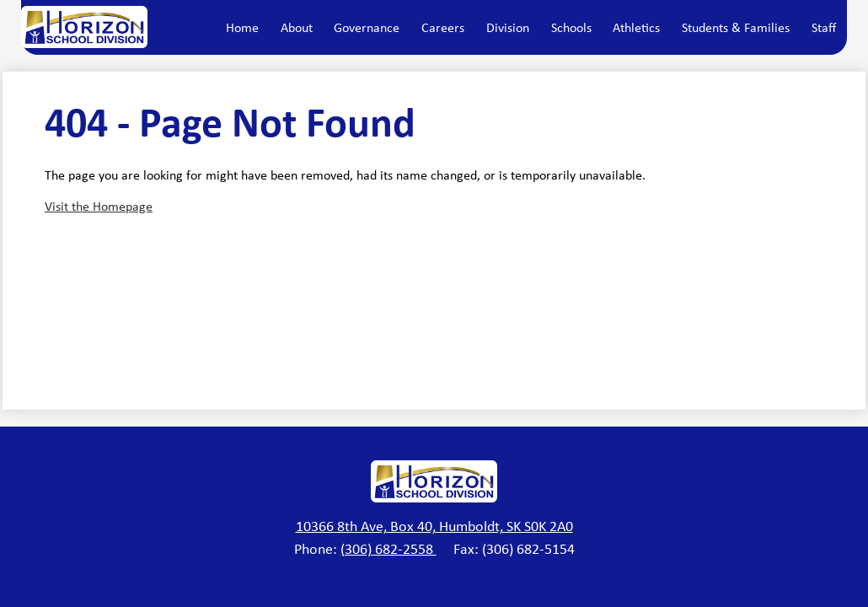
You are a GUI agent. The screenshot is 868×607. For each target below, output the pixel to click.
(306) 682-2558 (388, 549)
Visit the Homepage (99, 206)
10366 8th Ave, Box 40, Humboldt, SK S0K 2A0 (434, 526)
